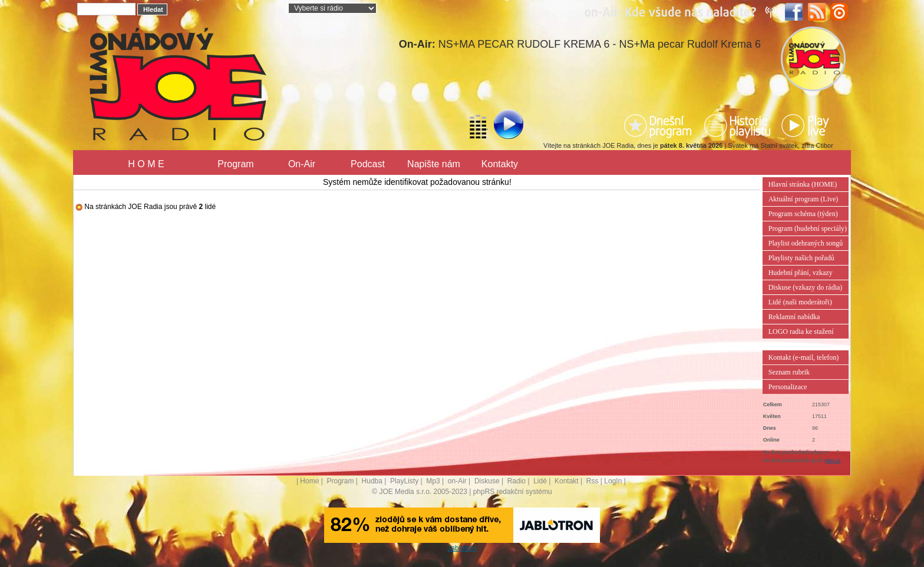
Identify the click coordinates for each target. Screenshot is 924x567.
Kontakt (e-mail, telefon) (804, 357)
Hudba (372, 481)
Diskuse (487, 481)
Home (309, 481)
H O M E (146, 164)
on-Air (457, 481)
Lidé (540, 481)
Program (235, 164)
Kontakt (567, 481)
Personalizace (788, 387)
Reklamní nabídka (794, 317)
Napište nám (434, 164)
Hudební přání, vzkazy (801, 273)
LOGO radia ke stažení (801, 331)
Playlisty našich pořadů (801, 258)
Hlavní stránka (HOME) (803, 184)
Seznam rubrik (789, 372)
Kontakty (500, 164)
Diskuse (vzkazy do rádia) (806, 287)
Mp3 (433, 481)
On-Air (302, 164)
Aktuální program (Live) (803, 199)
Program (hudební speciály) (808, 228)
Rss (593, 481)
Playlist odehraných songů (806, 243)
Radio (517, 481)
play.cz (832, 460)
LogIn (613, 481)
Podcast (368, 164)
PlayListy (404, 481)
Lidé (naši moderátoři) (800, 302)
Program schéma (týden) (803, 214)
